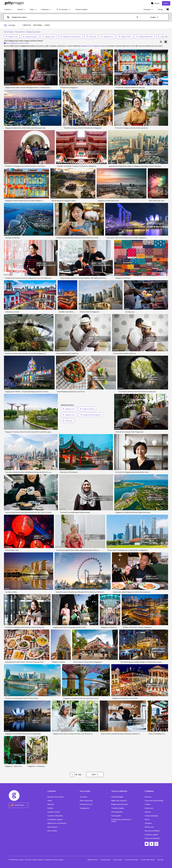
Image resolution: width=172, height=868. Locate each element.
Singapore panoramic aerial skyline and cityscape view (25, 128)
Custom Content (54, 812)
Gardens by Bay (11, 592)
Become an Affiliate (152, 831)
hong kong (91, 37)
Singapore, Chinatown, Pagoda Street (115, 627)
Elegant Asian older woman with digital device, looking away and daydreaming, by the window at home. (43, 87)
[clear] (138, 17)
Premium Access (86, 804)
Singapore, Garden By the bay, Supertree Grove (133, 512)
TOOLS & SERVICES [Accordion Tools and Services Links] (119, 791)
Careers (148, 804)
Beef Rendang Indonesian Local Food (71, 391)
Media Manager (117, 797)
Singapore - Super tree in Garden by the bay (21, 766)
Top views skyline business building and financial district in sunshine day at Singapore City (38, 472)
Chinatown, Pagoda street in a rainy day (130, 87)
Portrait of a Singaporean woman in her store (132, 472)
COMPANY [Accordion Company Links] (149, 791)
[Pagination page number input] (72, 775)
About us (148, 797)
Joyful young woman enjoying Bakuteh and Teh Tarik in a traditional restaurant (34, 512)
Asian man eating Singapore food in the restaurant (132, 592)
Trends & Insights (118, 808)
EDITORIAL (38, 25)
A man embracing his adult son (67, 353)
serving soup (130, 312)
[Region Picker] (19, 805)
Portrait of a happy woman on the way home (132, 128)
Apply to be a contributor (57, 823)
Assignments (85, 808)
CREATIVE (27, 25)
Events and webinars (152, 838)
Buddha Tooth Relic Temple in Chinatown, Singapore (77, 166)
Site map (160, 860)
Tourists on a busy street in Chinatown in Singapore (83, 128)
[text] (74, 17)
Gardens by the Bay (12, 238)
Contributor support (55, 819)
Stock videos (52, 831)
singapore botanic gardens (71, 37)
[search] (9, 17)
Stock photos (52, 827)
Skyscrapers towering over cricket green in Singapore (128, 550)
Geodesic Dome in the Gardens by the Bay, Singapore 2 (26, 353)
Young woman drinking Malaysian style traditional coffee (77, 238)
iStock (147, 819)
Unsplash (148, 823)
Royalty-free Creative (56, 797)
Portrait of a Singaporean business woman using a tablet (26, 627)
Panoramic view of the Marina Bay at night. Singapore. (126, 238)
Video (50, 801)
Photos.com (149, 827)
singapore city (12, 37)
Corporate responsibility (154, 801)
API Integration (117, 812)
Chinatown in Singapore (69, 87)
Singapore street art (123, 278)
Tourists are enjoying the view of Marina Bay (22, 698)
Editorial (51, 804)
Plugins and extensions (120, 804)
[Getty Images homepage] (14, 3)
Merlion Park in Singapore (89, 312)
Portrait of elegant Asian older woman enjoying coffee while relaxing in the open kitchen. (89, 550)
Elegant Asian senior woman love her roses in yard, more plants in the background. (83, 734)
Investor (148, 812)
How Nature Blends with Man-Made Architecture (137, 391)
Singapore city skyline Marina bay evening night (23, 734)
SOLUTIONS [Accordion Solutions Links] (85, 791)
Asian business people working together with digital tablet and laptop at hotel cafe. (91, 278)
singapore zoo (107, 37)
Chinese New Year (12, 550)
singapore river (49, 37)
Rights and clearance (119, 801)
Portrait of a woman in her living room (129, 432)
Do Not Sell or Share (148, 860)
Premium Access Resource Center (121, 820)
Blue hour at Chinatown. (69, 472)
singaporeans (164, 37)
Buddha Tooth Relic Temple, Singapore (137, 627)
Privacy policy (118, 860)
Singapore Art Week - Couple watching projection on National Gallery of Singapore (36, 391)
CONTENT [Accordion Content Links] (52, 791)
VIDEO (47, 25)
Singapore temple (58, 662)
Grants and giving (151, 816)
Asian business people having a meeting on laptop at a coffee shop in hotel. (128, 734)
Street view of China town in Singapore (88, 662)
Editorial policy (105, 860)
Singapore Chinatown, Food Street (125, 698)
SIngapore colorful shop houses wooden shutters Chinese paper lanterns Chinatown (36, 201)
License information (132, 860)
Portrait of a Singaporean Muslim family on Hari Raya (25, 166)
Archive (50, 808)
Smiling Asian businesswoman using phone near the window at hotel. (30, 278)
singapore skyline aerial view (108, 201)
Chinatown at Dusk (12, 312)
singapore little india (145, 37)
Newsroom (149, 808)
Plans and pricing (86, 801)
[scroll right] (166, 37)
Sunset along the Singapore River (64, 201)
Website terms (93, 860)
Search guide (116, 816)
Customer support (152, 835)
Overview (83, 797)
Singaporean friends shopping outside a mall (69, 627)
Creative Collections (55, 816)
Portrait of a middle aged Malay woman (75, 512)
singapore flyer (125, 37)
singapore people (30, 37)
